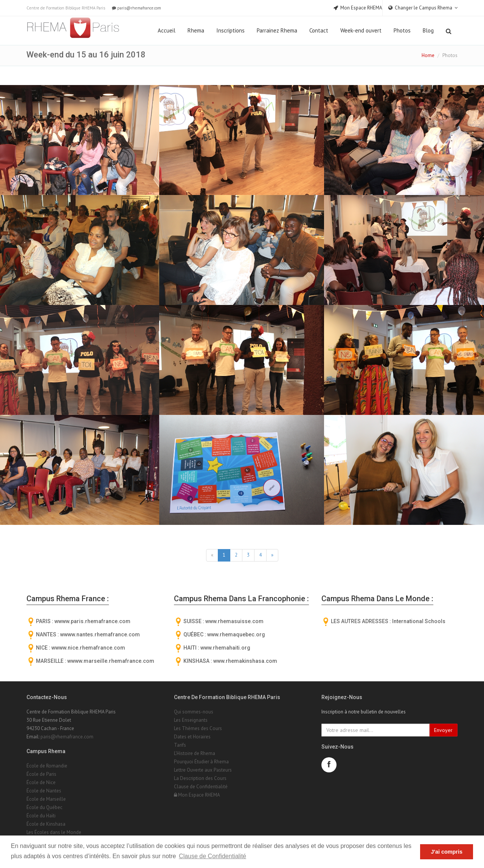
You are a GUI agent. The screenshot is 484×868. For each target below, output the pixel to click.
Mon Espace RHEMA (197, 795)
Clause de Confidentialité (201, 787)
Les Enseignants (191, 720)
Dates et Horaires (192, 737)
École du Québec (44, 807)
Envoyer (443, 730)
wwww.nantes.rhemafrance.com (100, 634)
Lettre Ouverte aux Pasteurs (203, 770)
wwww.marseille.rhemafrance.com (111, 661)
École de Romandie (47, 766)
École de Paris (41, 774)
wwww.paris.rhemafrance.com (92, 621)
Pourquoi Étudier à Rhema (201, 762)
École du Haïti (41, 816)
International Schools (419, 621)
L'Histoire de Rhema (195, 753)
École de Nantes (44, 791)
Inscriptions (230, 30)
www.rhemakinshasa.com (245, 661)
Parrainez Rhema (277, 30)
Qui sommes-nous (194, 712)
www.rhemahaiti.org (225, 648)
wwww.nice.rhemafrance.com (88, 648)
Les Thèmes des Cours (198, 728)
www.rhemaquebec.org (236, 634)
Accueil (167, 30)
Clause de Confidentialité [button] (213, 856)
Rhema (196, 30)
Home (428, 55)
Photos (402, 30)
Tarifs (180, 745)
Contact (319, 30)
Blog (428, 30)
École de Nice (41, 782)
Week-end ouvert (361, 30)
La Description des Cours (200, 778)
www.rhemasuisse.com (234, 621)
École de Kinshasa (46, 824)
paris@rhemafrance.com (136, 8)
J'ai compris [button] (446, 852)
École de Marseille (46, 799)
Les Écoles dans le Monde (54, 832)
